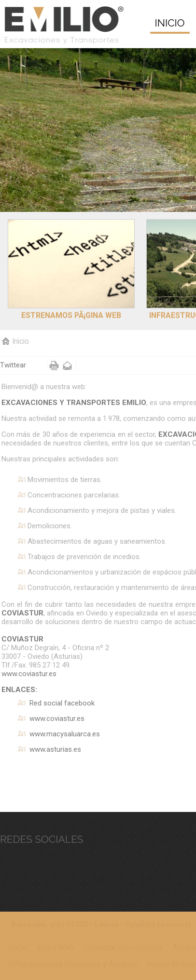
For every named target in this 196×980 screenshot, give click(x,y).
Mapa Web (55, 947)
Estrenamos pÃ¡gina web (71, 310)
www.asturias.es (55, 749)
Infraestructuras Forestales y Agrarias (73, 964)
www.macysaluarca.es (65, 733)
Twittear (13, 365)
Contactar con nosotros (123, 947)
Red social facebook (62, 703)
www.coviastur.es (29, 673)
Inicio (21, 341)
